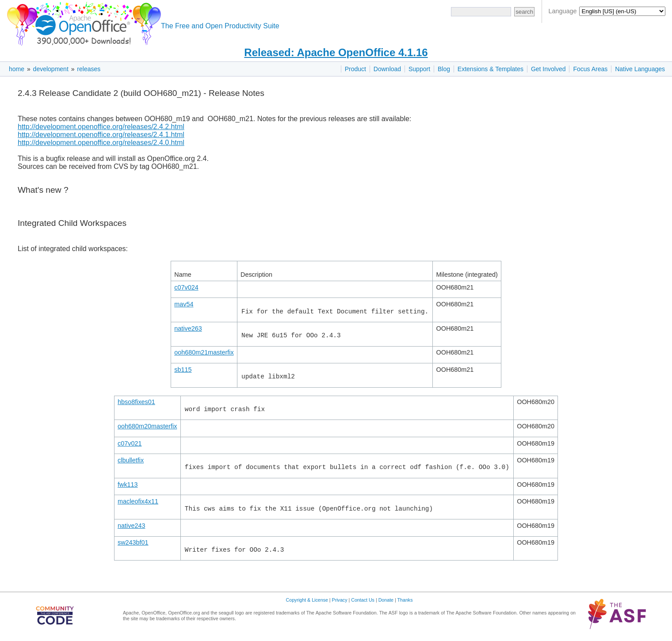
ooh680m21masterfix (204, 352)
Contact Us (363, 600)
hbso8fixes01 (136, 402)
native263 (188, 328)
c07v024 (186, 287)
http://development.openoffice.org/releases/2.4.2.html (101, 127)
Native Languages (640, 69)
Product (355, 69)
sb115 (183, 370)
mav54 (184, 304)
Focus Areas (590, 69)
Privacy (340, 600)
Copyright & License (307, 600)
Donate (386, 600)
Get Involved (548, 69)
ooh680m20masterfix (147, 426)
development (51, 69)
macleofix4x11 (138, 501)
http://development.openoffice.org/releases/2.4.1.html (101, 135)
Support (419, 69)
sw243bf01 (133, 542)
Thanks (405, 600)
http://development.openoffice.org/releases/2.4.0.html (101, 143)
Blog (444, 69)
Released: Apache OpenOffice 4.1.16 (336, 52)
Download (387, 69)
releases (89, 69)
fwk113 (128, 485)
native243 (131, 526)
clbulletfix (131, 460)
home (17, 69)
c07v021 (130, 443)
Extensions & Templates (491, 69)
